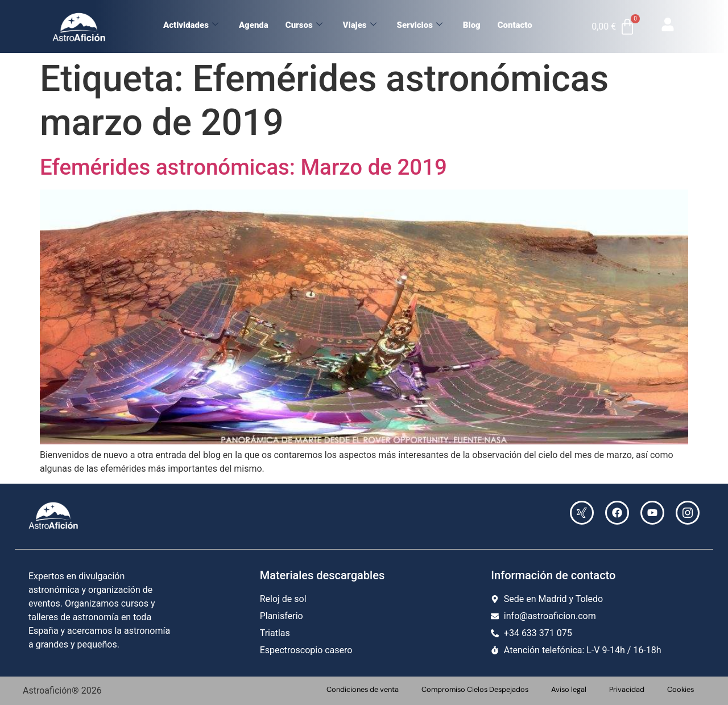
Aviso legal (569, 689)
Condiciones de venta (363, 689)
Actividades (191, 25)
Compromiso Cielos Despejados (475, 689)
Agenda (254, 25)
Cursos (304, 25)
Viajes (360, 25)
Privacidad (627, 689)
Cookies (681, 689)
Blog (472, 25)
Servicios (420, 25)
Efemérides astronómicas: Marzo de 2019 (243, 167)
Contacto (515, 25)
